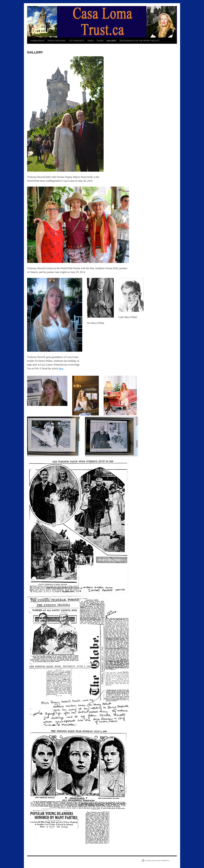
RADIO (100, 41)
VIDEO (91, 41)
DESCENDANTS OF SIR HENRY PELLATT (140, 41)
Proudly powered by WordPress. (157, 861)
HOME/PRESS (38, 41)
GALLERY (111, 41)
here (61, 368)
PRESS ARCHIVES (57, 41)
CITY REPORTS (76, 41)
